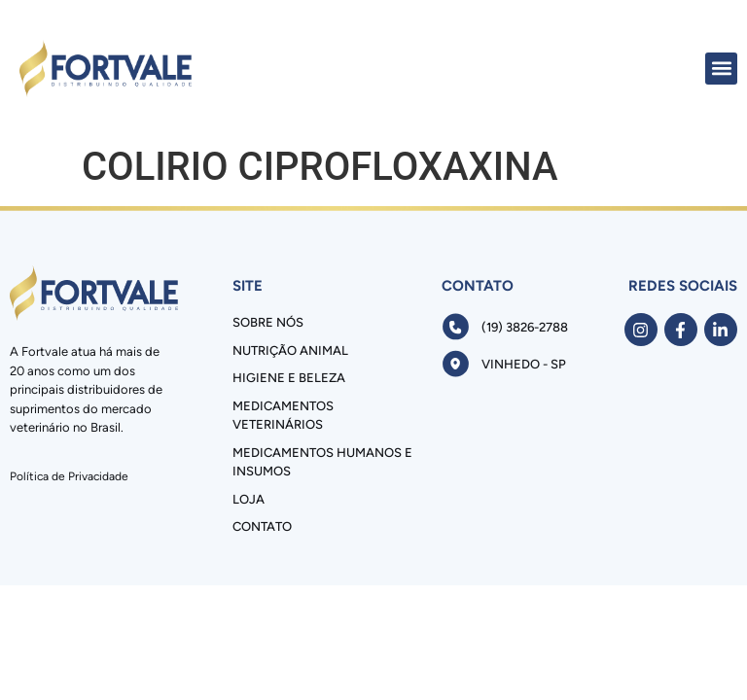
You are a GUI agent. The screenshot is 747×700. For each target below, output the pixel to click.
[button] (721, 69)
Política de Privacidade (69, 476)
